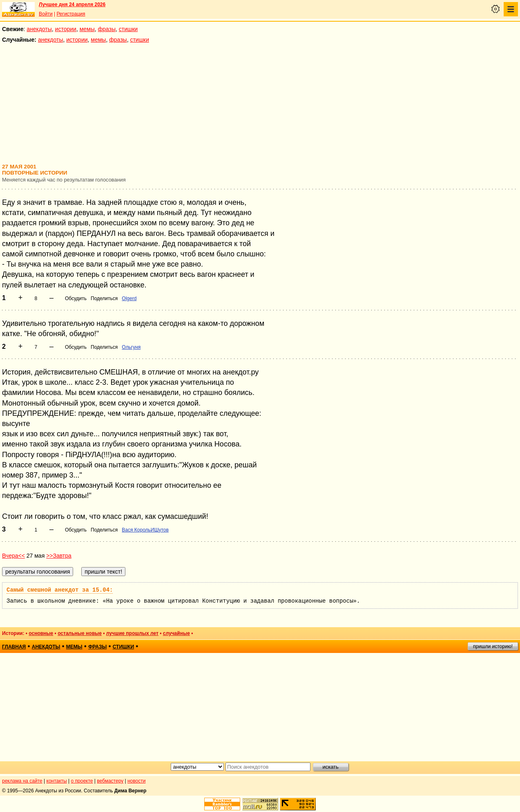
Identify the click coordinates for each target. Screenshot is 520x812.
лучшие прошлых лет (132, 633)
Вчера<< (13, 556)
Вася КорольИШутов (145, 530)
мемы (87, 29)
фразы (107, 29)
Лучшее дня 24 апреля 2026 (72, 4)
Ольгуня (131, 347)
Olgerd (129, 298)
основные (41, 633)
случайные (176, 633)
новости (136, 781)
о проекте (82, 781)
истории (66, 29)
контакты (57, 781)
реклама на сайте (22, 781)
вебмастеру (110, 781)
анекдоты (39, 29)
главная (14, 647)
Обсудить (76, 298)
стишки (128, 29)
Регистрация (71, 14)
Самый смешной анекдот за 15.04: (60, 590)
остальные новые (80, 633)
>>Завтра (59, 556)
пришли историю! (493, 646)
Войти (46, 14)
